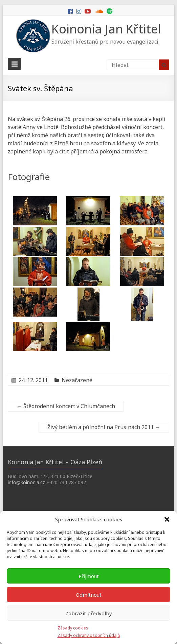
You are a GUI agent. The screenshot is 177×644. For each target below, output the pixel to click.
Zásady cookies (73, 628)
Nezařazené (77, 380)
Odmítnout (89, 595)
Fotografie (29, 177)
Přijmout (89, 576)
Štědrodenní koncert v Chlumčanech (66, 406)
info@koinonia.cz (26, 482)
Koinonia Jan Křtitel (106, 29)
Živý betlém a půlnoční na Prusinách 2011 (104, 427)
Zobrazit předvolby (89, 613)
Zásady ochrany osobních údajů (89, 635)
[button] (167, 519)
